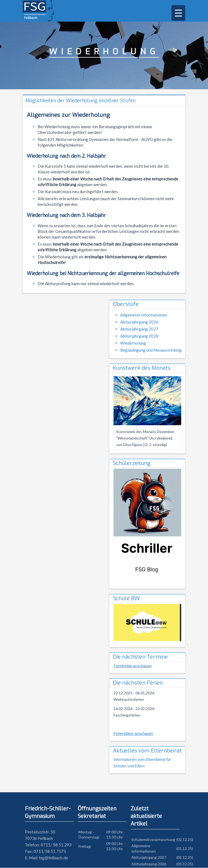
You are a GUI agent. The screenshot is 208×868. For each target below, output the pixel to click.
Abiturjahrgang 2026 (139, 322)
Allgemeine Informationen (144, 315)
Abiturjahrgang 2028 (139, 336)
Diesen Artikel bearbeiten (102, 861)
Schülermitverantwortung (153, 840)
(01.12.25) (185, 849)
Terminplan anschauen (133, 666)
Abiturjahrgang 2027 (139, 329)
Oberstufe (126, 304)
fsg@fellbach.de (54, 858)
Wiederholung (133, 343)
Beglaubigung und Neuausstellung (151, 350)
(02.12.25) (185, 840)
